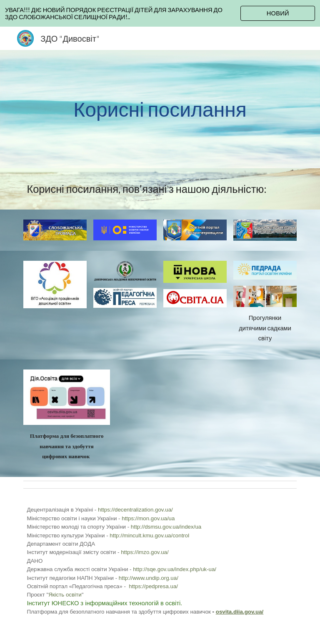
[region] (160, 13)
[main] (160, 109)
